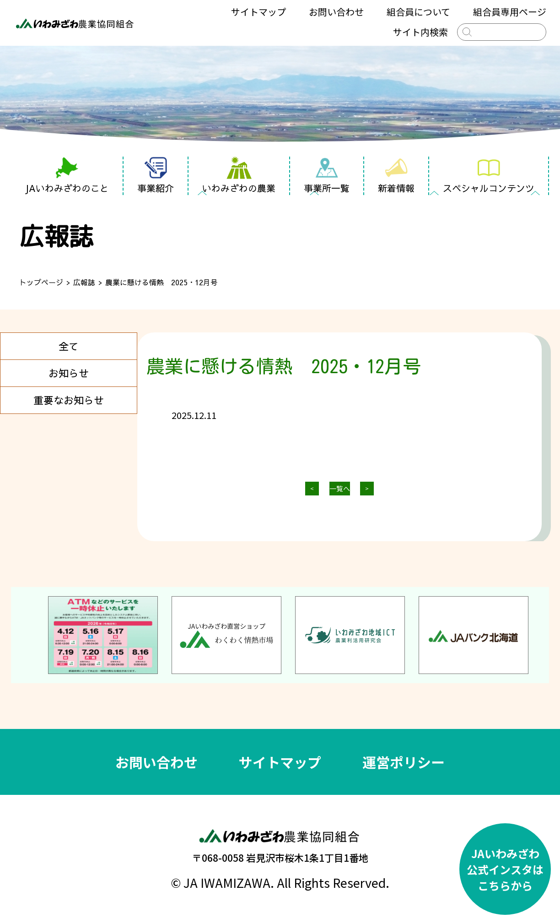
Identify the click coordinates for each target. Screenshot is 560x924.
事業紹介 (156, 175)
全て (69, 346)
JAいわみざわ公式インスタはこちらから (505, 869)
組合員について (418, 12)
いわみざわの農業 (239, 175)
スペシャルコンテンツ (489, 175)
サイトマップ (258, 12)
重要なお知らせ (69, 400)
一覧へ (340, 488)
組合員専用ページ (510, 12)
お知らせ (69, 373)
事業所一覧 (327, 175)
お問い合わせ (336, 12)
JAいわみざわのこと (67, 175)
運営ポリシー (404, 762)
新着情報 (396, 175)
